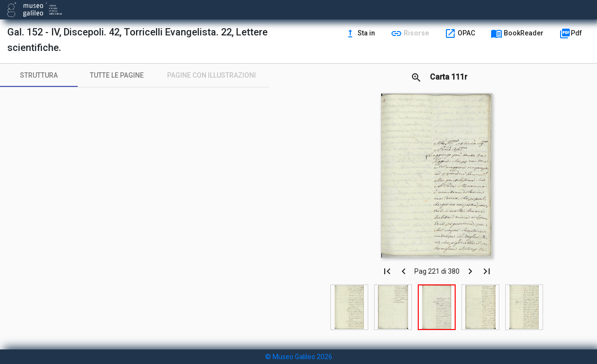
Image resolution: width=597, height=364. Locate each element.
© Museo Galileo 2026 (299, 357)
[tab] (39, 75)
